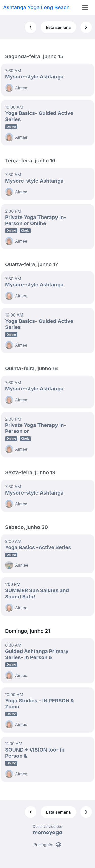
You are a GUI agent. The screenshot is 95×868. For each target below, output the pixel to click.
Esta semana (58, 27)
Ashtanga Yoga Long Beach (36, 7)
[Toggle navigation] (85, 8)
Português (47, 845)
